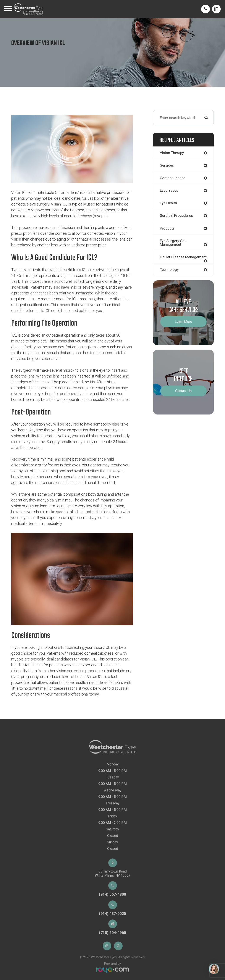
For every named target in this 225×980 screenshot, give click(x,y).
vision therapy (172, 153)
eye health (168, 203)
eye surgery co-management (173, 243)
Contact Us (183, 391)
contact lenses (173, 178)
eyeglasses (169, 190)
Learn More (183, 322)
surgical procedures (176, 216)
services (167, 165)
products (167, 228)
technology (169, 270)
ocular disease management (183, 257)
